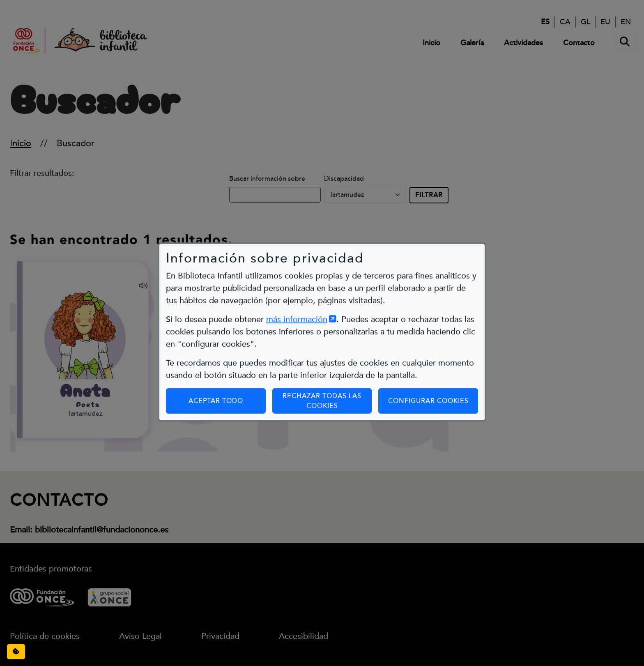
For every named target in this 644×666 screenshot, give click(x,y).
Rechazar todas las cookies (322, 385)
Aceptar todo (216, 385)
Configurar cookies (433, 385)
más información (301, 304)
